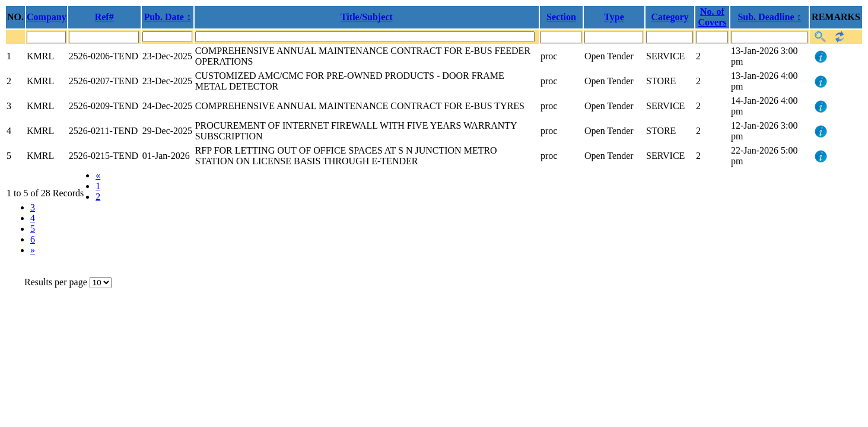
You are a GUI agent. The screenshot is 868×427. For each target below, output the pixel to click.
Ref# (104, 17)
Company (47, 17)
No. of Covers (713, 17)
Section (561, 17)
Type (614, 17)
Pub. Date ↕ (167, 17)
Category (670, 17)
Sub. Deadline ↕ (769, 17)
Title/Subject (367, 17)
